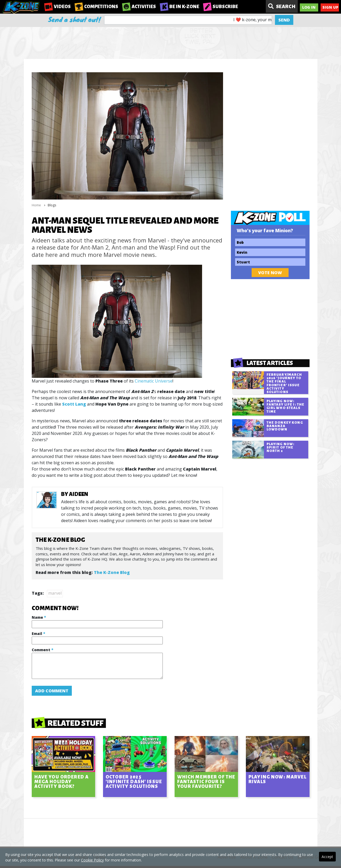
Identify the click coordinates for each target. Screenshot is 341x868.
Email (38, 634)
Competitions (96, 7)
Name (39, 617)
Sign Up (330, 7)
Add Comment (52, 691)
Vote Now (270, 273)
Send (284, 20)
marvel (55, 593)
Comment (42, 650)
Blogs (52, 205)
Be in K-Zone (180, 7)
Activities (139, 7)
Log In (309, 7)
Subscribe (221, 7)
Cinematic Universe (154, 381)
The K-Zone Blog (112, 572)
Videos (58, 7)
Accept (327, 857)
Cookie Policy (92, 860)
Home (36, 205)
